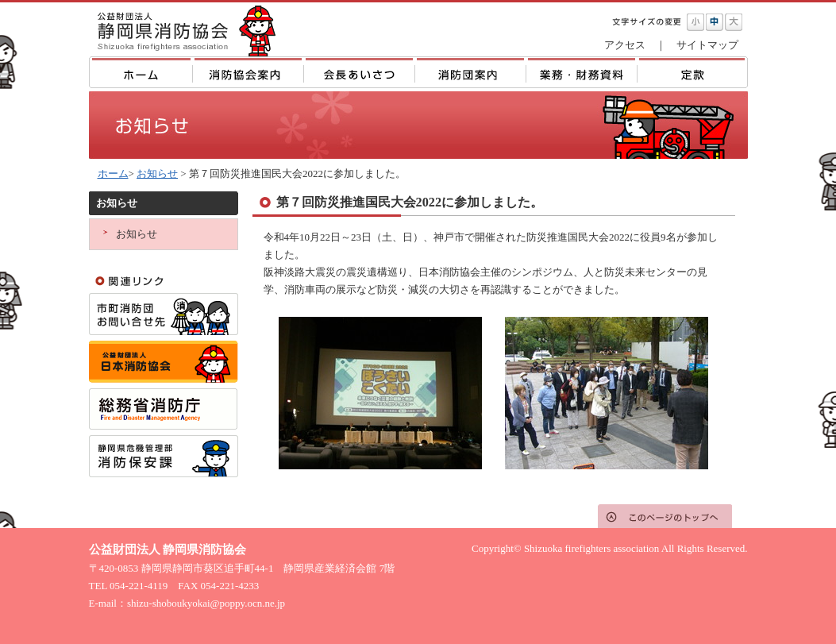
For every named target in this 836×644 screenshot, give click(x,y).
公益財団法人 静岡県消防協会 (184, 29)
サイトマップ (707, 45)
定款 (692, 72)
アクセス (625, 45)
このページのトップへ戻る (665, 516)
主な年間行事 (359, 72)
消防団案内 (470, 72)
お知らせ (157, 174)
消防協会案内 (248, 72)
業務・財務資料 (581, 72)
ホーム (141, 72)
